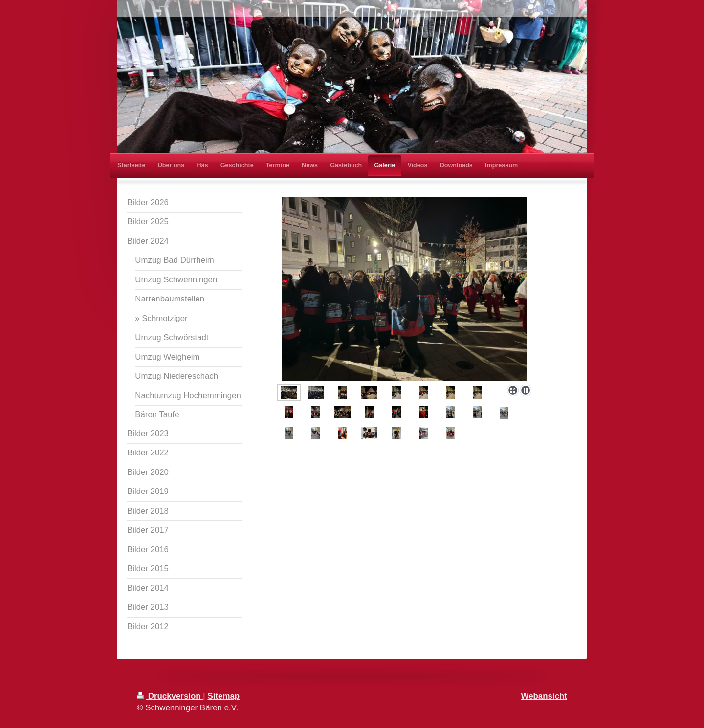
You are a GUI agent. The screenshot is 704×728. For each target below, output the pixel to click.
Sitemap (223, 696)
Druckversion (170, 696)
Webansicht (544, 696)
